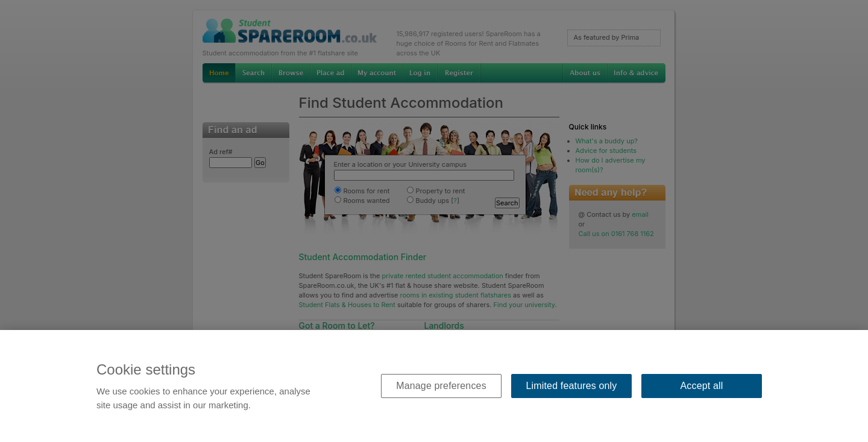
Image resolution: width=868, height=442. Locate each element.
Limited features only (572, 386)
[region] (434, 386)
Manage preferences (441, 386)
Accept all (702, 386)
